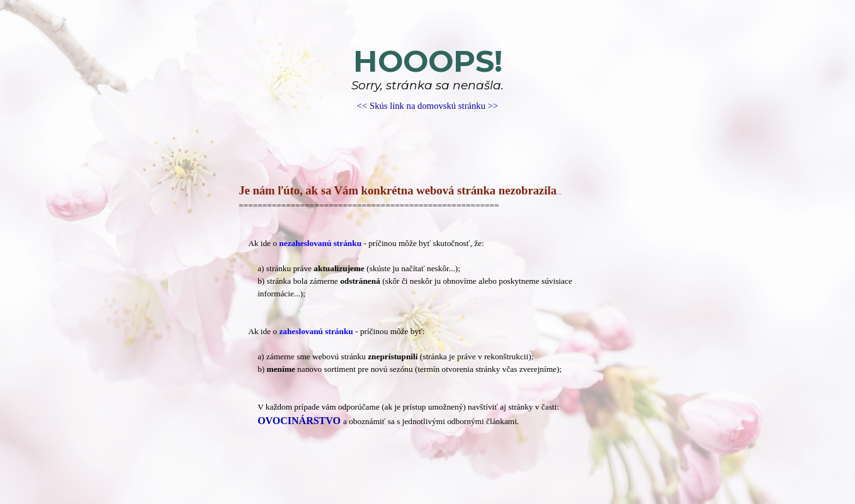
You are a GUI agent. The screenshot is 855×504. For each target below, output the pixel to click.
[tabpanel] (427, 78)
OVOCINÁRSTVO (299, 421)
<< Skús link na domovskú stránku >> (427, 106)
